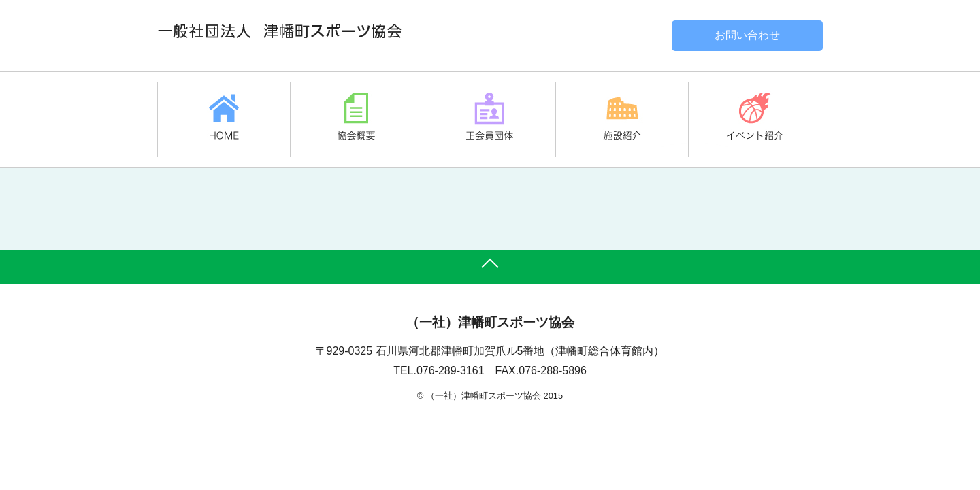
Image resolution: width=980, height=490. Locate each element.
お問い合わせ (747, 35)
